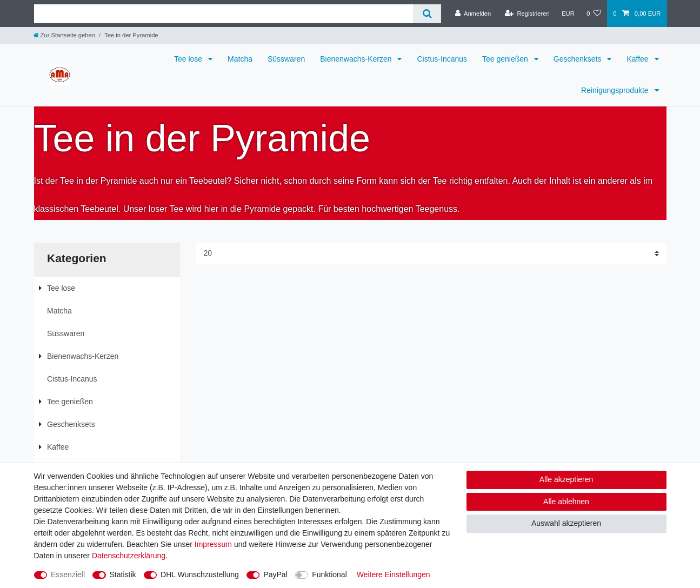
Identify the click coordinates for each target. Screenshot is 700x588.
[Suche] (427, 14)
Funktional (329, 574)
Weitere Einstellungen (394, 574)
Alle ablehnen (566, 502)
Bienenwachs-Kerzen (357, 59)
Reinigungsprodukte (616, 90)
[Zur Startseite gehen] (64, 35)
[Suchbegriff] (224, 14)
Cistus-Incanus (442, 59)
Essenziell (68, 574)
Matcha (240, 59)
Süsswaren (286, 59)
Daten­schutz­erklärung (129, 556)
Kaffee (638, 59)
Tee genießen (506, 59)
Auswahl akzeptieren (566, 523)
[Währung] (568, 14)
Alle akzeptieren (566, 479)
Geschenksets (579, 59)
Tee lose (189, 59)
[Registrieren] (527, 14)
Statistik (123, 574)
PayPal (275, 574)
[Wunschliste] (594, 14)
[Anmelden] (473, 14)
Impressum (213, 544)
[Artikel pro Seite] (431, 253)
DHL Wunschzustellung (200, 574)
